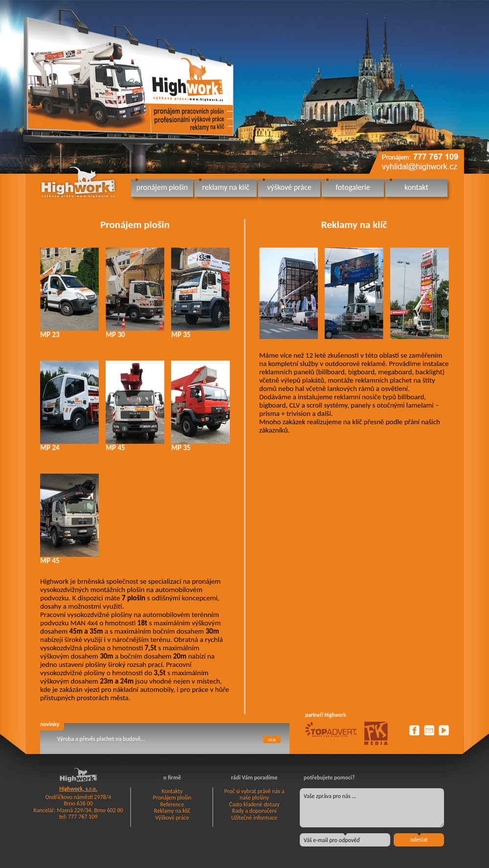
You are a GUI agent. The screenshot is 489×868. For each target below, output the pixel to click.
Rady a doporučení (254, 811)
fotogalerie (353, 187)
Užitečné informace (254, 818)
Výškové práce (172, 818)
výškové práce (289, 187)
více (272, 740)
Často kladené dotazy (254, 804)
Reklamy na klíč (354, 225)
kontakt (416, 187)
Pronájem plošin (135, 225)
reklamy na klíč (225, 187)
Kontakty (172, 791)
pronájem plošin (162, 187)
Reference (172, 804)
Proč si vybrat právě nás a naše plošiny (255, 795)
